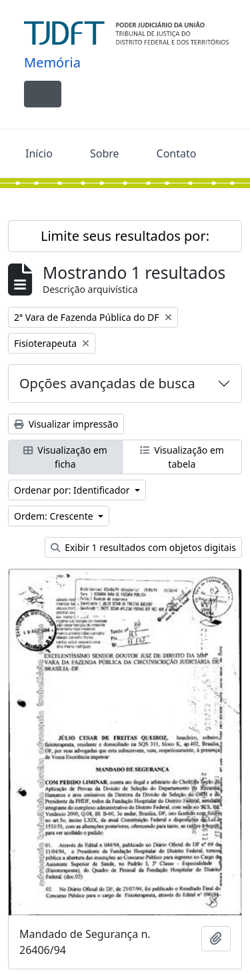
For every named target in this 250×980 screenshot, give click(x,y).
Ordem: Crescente (55, 516)
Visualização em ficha (65, 457)
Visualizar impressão (66, 424)
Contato (177, 153)
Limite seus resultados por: (125, 236)
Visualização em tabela (182, 457)
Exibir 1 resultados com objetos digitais (143, 547)
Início (39, 153)
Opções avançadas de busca (107, 383)
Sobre (105, 153)
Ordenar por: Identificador (73, 490)
